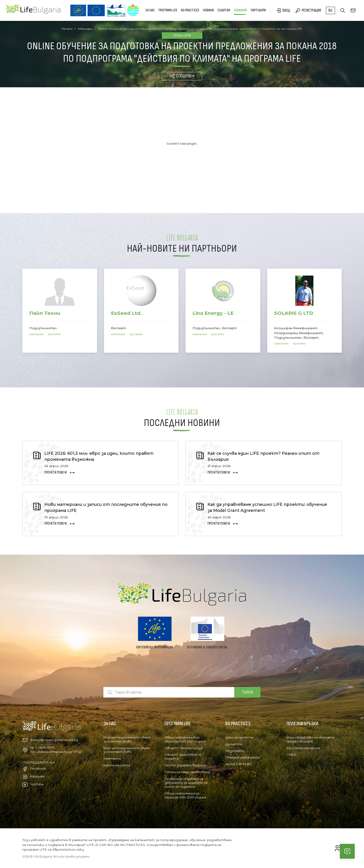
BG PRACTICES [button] (190, 10)
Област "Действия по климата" (183, 756)
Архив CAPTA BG (239, 764)
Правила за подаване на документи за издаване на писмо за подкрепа (186, 783)
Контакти (112, 758)
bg (330, 10)
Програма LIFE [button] (168, 10)
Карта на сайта (117, 765)
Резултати (235, 751)
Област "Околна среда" (184, 748)
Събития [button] (224, 10)
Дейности (234, 744)
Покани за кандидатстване (187, 772)
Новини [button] (208, 10)
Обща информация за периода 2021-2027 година (185, 739)
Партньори (258, 10)
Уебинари (240, 10)
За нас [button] (150, 10)
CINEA (291, 754)
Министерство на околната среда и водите (310, 739)
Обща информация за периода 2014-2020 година (185, 795)
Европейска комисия (303, 748)
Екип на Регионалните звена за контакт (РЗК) (127, 750)
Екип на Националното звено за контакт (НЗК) (127, 739)
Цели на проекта (239, 737)
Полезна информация (243, 757)
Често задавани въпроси (185, 765)
